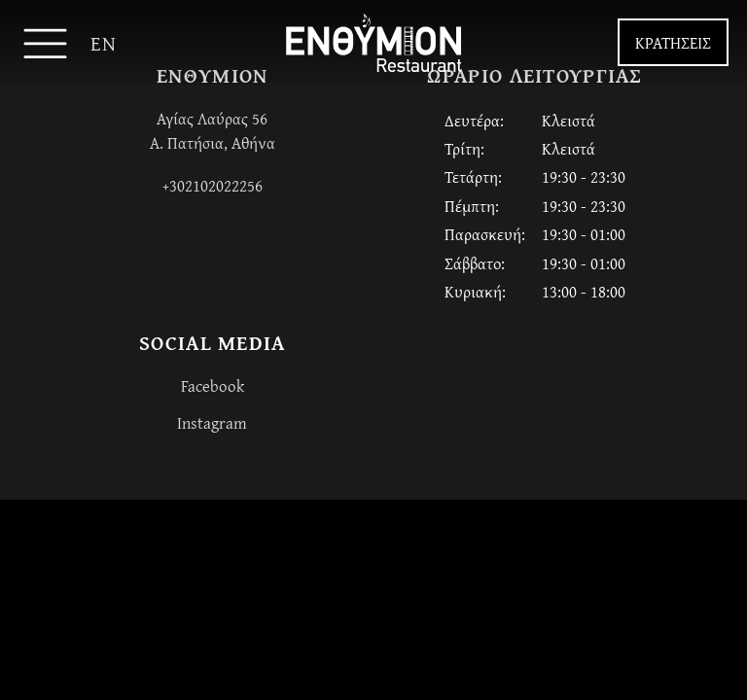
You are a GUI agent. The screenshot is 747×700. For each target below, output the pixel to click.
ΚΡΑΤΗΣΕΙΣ (673, 42)
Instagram (212, 422)
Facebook (213, 385)
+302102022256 (213, 185)
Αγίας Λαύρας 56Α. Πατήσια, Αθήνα (213, 130)
